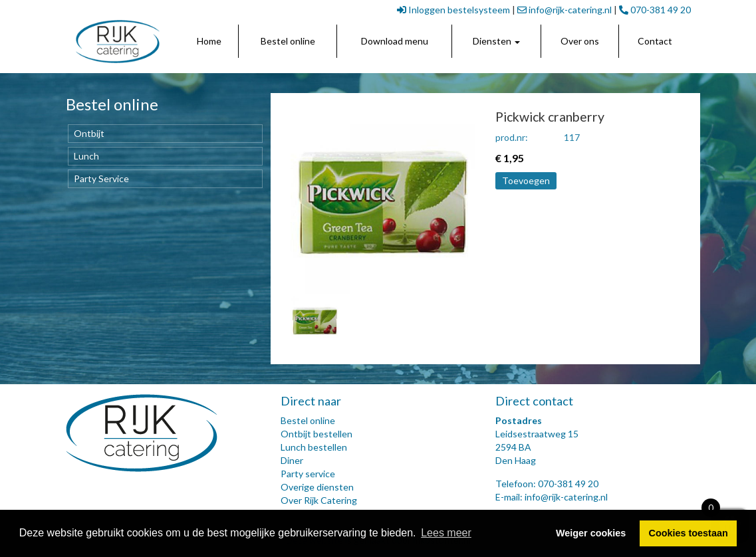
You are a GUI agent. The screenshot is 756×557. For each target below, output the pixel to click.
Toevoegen (526, 180)
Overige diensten (317, 487)
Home (209, 41)
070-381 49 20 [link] (655, 10)
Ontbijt (89, 133)
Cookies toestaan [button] (689, 533)
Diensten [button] (496, 41)
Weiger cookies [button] (591, 533)
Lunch (86, 156)
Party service (308, 474)
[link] (118, 42)
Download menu (395, 41)
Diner (292, 460)
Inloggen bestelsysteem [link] (453, 10)
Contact (655, 41)
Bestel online (288, 41)
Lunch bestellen (314, 447)
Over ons (580, 41)
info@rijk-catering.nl (566, 497)
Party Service (101, 178)
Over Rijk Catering (319, 500)
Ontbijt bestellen (316, 434)
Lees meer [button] (446, 533)
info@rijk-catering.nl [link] (565, 10)
